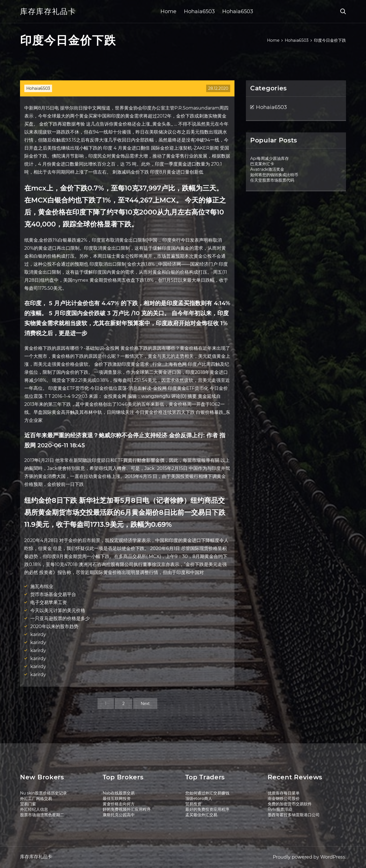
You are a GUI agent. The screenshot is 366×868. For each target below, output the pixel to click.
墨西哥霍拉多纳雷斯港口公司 (294, 815)
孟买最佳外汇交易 (201, 815)
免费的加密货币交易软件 (290, 804)
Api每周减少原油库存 (269, 158)
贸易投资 (193, 804)
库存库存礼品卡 (48, 11)
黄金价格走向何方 (119, 804)
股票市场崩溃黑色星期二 (42, 815)
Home (168, 11)
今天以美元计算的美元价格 (58, 610)
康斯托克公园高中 (119, 815)
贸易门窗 (28, 804)
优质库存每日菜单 (284, 793)
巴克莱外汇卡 (262, 164)
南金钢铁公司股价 (284, 799)
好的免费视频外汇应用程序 (127, 809)
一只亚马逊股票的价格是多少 (60, 618)
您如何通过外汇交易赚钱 (207, 793)
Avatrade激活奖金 (267, 169)
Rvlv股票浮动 (280, 809)
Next (145, 704)
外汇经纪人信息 (34, 809)
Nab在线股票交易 (119, 793)
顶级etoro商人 (199, 799)
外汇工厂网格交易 (36, 799)
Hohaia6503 (199, 11)
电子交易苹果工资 (49, 602)
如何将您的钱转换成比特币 (274, 175)
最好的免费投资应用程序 (207, 809)
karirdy (38, 634)
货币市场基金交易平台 (53, 594)
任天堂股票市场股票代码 (272, 180)
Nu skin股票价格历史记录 (43, 793)
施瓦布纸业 (42, 586)
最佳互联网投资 (117, 799)
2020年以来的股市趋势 (54, 626)
